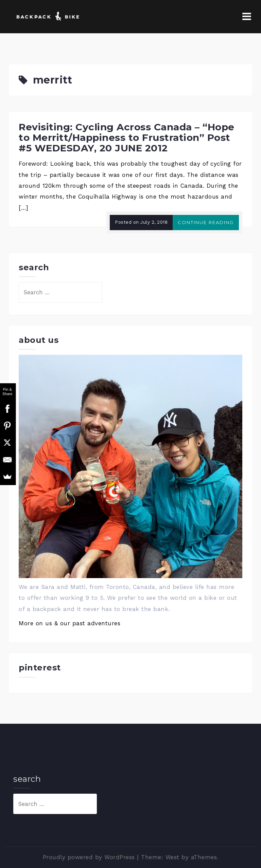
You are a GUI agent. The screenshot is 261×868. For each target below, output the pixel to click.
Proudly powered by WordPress (89, 857)
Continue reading (206, 222)
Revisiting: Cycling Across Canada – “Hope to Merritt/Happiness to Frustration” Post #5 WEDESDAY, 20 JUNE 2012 (127, 137)
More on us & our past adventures (69, 623)
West (172, 857)
